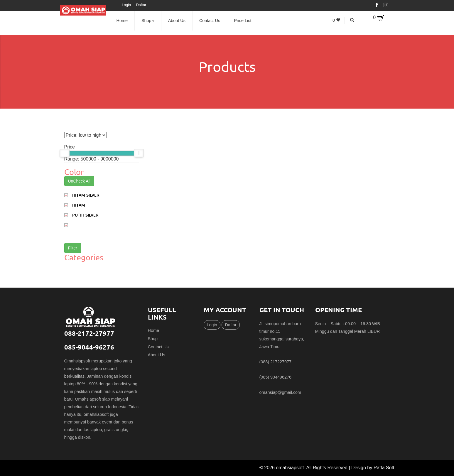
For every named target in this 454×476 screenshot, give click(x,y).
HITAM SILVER (82, 195)
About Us (177, 21)
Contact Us (210, 21)
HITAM (75, 205)
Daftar (141, 5)
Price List (243, 21)
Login (126, 5)
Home (122, 21)
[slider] (65, 153)
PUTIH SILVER (81, 215)
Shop (148, 21)
